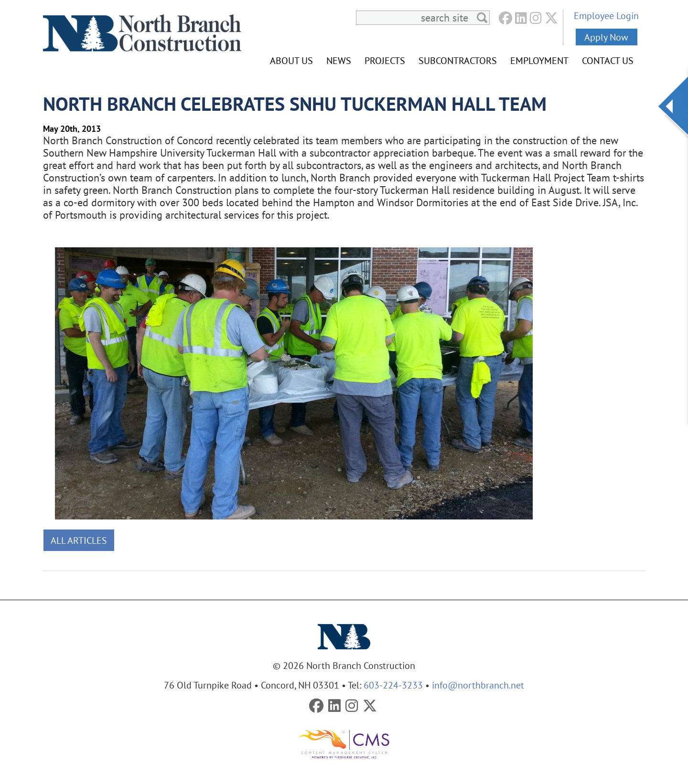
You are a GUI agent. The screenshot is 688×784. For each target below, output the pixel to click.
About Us (291, 60)
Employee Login (606, 16)
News (339, 60)
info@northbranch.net (478, 685)
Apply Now (606, 37)
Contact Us (608, 60)
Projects (385, 60)
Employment (539, 60)
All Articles (79, 540)
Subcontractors (458, 60)
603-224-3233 (393, 685)
